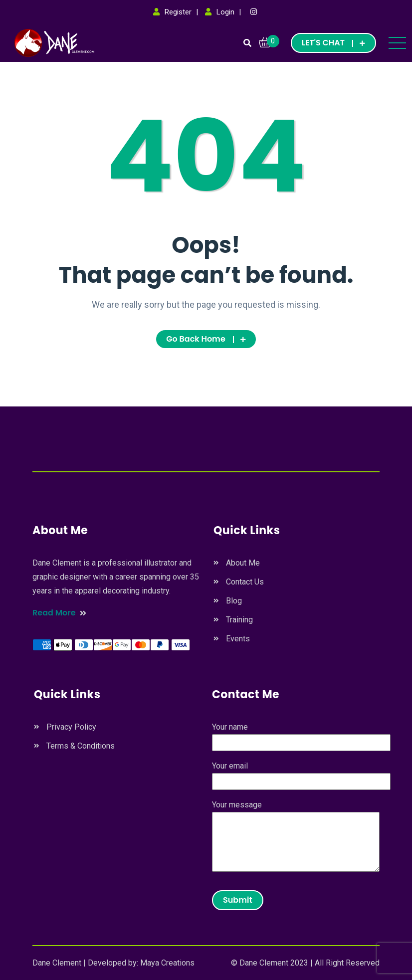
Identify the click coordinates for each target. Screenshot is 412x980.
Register (178, 12)
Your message (296, 837)
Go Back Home (206, 339)
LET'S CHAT (333, 43)
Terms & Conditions (81, 746)
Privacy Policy (71, 727)
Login (225, 12)
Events (238, 639)
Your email (301, 774)
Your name (301, 735)
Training (239, 620)
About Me (243, 563)
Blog (234, 601)
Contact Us (245, 582)
